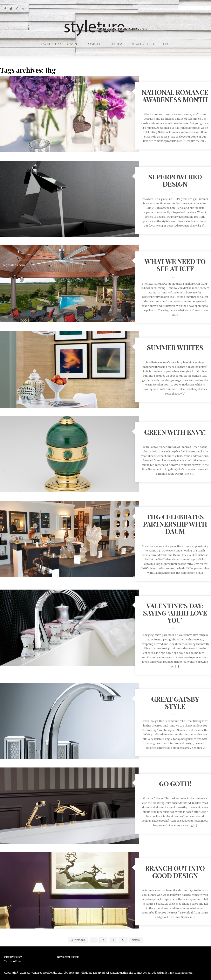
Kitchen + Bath (143, 44)
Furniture (93, 44)
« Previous (78, 940)
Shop (167, 44)
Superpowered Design (175, 180)
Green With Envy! (175, 432)
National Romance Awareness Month (175, 96)
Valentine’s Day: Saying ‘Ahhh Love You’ (175, 613)
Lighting (117, 44)
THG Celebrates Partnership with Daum (175, 524)
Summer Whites (175, 347)
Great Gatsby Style (175, 702)
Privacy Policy (13, 957)
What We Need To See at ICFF (175, 265)
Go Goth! (175, 783)
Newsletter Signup (68, 957)
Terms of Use (13, 961)
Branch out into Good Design (175, 872)
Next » (136, 940)
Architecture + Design (58, 44)
